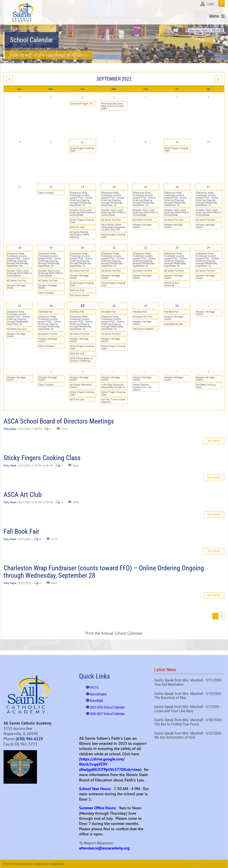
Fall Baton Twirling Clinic (206, 386)
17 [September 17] (208, 187)
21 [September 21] (114, 248)
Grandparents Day (174, 324)
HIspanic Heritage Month (142, 226)
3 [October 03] (51, 371)
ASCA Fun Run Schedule (172, 284)
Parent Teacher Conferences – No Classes (142, 387)
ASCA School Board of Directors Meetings (81, 360)
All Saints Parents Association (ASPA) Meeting (79, 235)
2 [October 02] (19, 371)
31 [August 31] (114, 98)
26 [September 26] (51, 306)
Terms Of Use (217, 864)
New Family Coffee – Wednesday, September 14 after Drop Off (114, 227)
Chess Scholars (46, 193)
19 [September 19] (51, 248)
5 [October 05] (114, 371)
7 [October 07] (177, 371)
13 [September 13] (82, 187)
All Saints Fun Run (111, 220)
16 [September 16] (177, 187)
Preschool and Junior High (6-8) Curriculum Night (113, 106)
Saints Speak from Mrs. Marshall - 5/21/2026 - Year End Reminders (189, 683)
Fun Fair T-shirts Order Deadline (113, 401)
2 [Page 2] (221, 616)
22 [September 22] (146, 248)
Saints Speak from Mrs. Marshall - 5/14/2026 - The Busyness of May (189, 696)
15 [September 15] (146, 187)
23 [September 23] (177, 248)
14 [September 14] (114, 187)
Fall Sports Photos (80, 295)
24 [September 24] (208, 248)
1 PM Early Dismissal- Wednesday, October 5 (113, 386)
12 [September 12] (51, 187)
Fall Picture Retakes (143, 329)
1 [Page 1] (215, 616)
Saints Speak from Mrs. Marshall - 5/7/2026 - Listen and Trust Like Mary (189, 709)
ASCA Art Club (77, 227)
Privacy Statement (195, 864)
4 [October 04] (82, 371)
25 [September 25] (20, 306)
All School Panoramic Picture (81, 386)
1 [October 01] (209, 306)
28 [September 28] (114, 306)
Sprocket (59, 864)
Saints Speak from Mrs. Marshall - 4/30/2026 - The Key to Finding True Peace (189, 723)
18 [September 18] (20, 248)
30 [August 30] (82, 98)
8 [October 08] (209, 371)
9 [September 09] (177, 142)
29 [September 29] (146, 306)
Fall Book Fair (45, 312)
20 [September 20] (82, 248)
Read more (214, 441)
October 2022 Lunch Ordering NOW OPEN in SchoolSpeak (82, 212)
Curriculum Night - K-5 (82, 104)
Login (210, 4)
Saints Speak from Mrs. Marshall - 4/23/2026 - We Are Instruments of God (189, 736)
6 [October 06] (146, 371)
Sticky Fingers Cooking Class (82, 149)
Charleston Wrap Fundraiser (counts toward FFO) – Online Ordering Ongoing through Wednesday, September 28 (81, 199)
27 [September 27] (82, 306)
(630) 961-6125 (29, 739)
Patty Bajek (10, 429)
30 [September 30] (177, 306)
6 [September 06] (82, 142)
